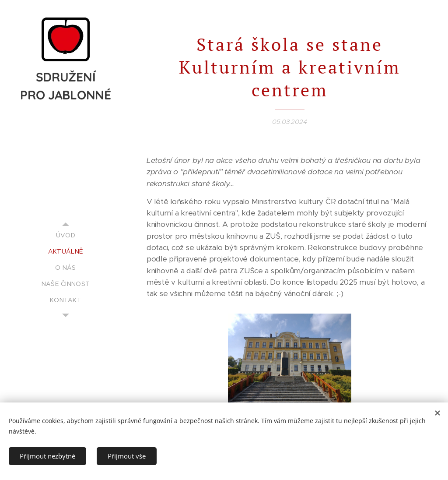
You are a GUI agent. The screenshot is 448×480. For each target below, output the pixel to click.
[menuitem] (66, 235)
